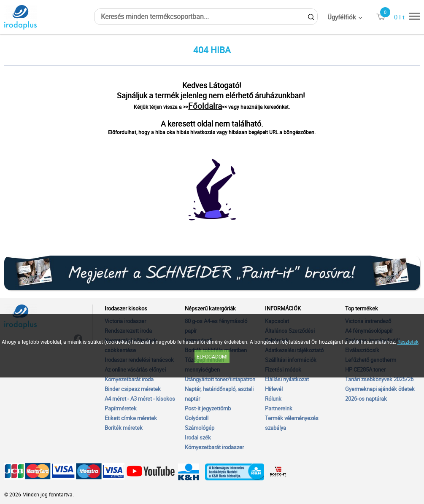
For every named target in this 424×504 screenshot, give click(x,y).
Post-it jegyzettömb (208, 408)
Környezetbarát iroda (129, 379)
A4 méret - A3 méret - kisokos (140, 399)
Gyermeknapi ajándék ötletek (380, 389)
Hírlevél (274, 389)
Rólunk (273, 399)
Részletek (408, 342)
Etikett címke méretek (131, 418)
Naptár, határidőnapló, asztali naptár (219, 394)
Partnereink (279, 408)
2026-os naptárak (366, 399)
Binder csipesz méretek (133, 389)
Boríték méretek (124, 428)
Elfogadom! (212, 356)
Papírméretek (121, 408)
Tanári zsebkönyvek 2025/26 (379, 379)
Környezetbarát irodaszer (214, 447)
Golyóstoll (197, 418)
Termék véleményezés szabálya (292, 423)
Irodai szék (198, 437)
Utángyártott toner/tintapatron (220, 379)
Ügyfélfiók (342, 17)
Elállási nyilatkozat (287, 379)
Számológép (200, 428)
